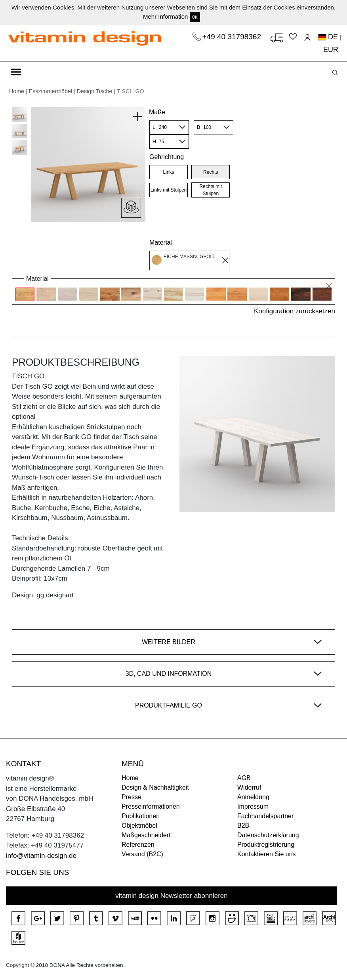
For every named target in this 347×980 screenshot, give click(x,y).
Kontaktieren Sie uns (267, 854)
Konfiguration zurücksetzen (295, 311)
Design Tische (95, 91)
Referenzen (138, 845)
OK (195, 17)
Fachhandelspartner (265, 816)
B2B (243, 826)
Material (161, 243)
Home (17, 91)
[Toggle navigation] (16, 72)
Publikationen (141, 816)
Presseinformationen (151, 806)
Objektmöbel (139, 826)
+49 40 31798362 (233, 37)
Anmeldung (253, 797)
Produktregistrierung (266, 845)
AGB (244, 778)
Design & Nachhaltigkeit (155, 787)
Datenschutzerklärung (268, 835)
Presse (132, 797)
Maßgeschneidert (146, 835)
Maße (157, 112)
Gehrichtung (167, 157)
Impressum (253, 806)
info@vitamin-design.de (41, 856)
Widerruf (249, 787)
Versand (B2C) (142, 854)
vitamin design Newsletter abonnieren (172, 896)
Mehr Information (165, 16)
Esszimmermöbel (51, 91)
